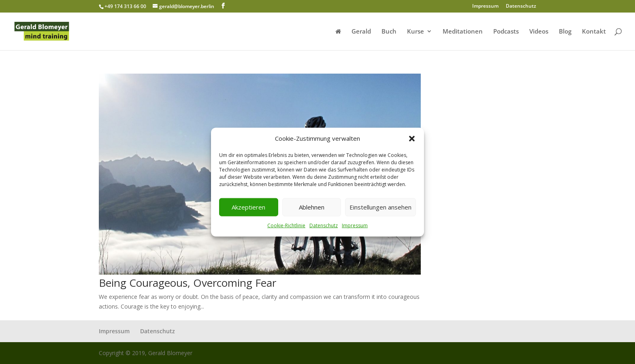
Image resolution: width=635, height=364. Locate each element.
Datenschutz (324, 225)
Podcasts (506, 32)
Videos (539, 32)
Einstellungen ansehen (380, 207)
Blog (565, 32)
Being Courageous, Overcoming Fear (188, 283)
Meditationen (463, 32)
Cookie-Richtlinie (286, 225)
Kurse (416, 32)
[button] (412, 139)
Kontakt (594, 32)
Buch (389, 32)
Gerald (361, 32)
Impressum (355, 225)
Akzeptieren (248, 207)
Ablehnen (312, 207)
